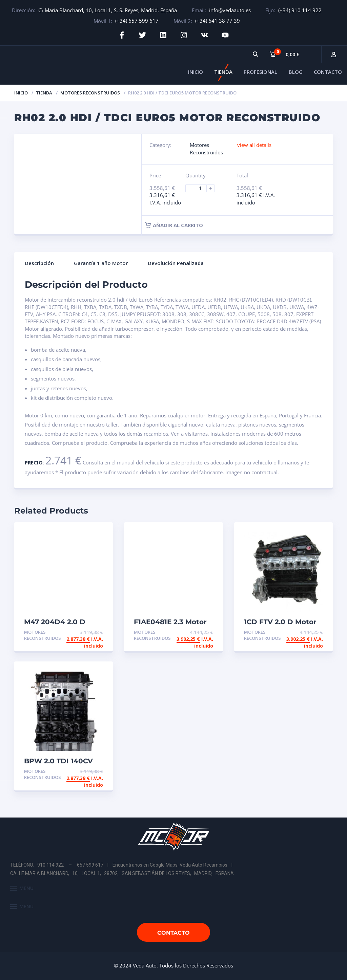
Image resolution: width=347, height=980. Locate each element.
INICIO (196, 72)
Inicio (21, 93)
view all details (254, 145)
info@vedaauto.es (230, 10)
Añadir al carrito (174, 225)
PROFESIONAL (260, 72)
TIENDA (223, 72)
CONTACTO (328, 72)
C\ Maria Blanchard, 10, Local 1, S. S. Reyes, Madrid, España (108, 10)
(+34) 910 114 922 (300, 10)
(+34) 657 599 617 (137, 21)
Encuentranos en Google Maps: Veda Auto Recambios (170, 865)
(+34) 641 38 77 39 (218, 21)
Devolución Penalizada (176, 263)
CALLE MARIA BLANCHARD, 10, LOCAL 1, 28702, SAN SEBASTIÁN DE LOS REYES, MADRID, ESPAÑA (122, 873)
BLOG (296, 72)
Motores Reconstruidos (90, 93)
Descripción (39, 263)
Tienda (44, 93)
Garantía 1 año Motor (101, 263)
